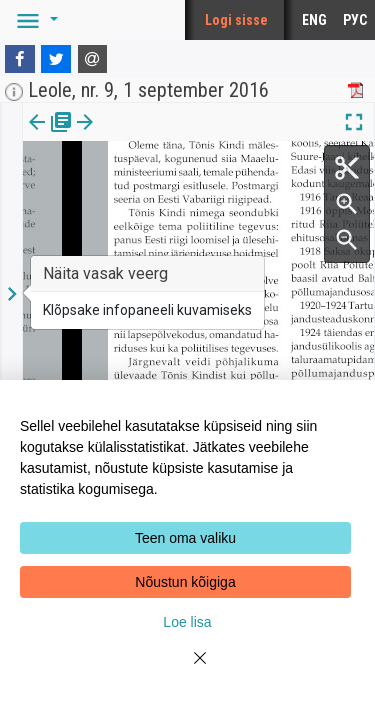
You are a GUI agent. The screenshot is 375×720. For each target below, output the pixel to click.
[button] (34, 20)
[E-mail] (93, 59)
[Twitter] (56, 59)
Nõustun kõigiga (185, 582)
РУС (355, 20)
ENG (314, 20)
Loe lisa (187, 622)
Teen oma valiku (185, 538)
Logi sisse (236, 20)
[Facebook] (20, 59)
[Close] (188, 670)
